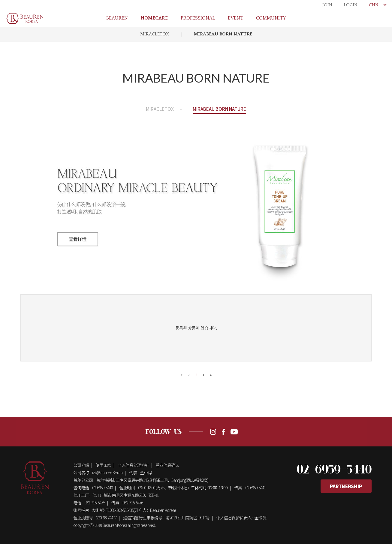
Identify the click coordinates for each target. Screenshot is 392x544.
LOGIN (351, 5)
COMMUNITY (271, 18)
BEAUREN (117, 18)
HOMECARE (154, 18)
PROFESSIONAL (198, 18)
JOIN (327, 5)
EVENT (235, 18)
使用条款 (103, 465)
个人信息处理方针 (133, 465)
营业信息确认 (167, 465)
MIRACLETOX (155, 34)
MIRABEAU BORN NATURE (223, 34)
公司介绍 (81, 465)
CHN (377, 5)
